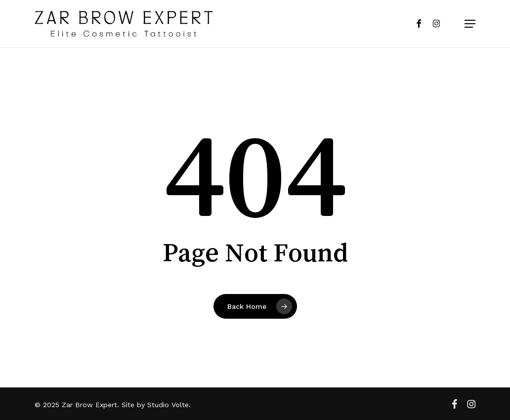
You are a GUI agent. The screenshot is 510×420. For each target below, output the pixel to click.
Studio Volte (168, 405)
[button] (464, 24)
